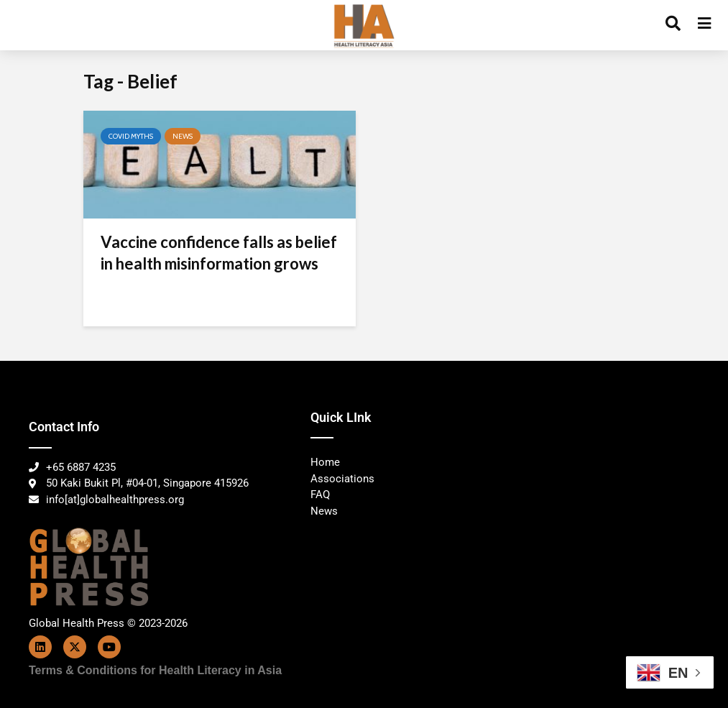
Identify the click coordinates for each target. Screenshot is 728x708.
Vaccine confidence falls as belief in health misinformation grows (219, 253)
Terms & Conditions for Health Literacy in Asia (155, 670)
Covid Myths (131, 136)
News (183, 136)
